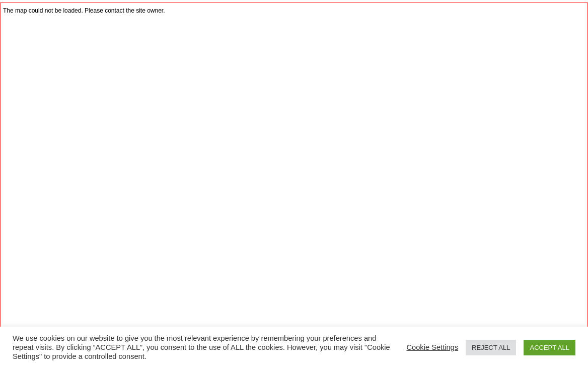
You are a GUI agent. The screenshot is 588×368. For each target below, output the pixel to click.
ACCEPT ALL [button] (549, 348)
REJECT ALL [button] (491, 348)
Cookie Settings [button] (432, 347)
